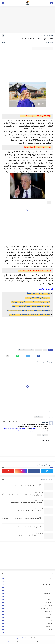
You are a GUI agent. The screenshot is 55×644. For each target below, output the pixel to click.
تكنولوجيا (27, 599)
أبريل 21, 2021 (38, 533)
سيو (27, 614)
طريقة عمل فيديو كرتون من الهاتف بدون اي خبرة (31, 535)
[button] (38, 356)
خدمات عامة (31, 350)
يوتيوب (27, 632)
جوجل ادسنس (27, 605)
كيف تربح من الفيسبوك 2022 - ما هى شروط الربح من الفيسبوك (27, 502)
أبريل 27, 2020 (38, 484)
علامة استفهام (22, 350)
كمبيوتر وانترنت (27, 626)
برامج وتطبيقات (27, 593)
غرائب (27, 620)
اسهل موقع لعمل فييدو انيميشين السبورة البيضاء (30, 527)
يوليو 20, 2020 (38, 517)
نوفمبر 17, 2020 (38, 501)
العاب (27, 588)
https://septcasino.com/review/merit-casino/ (15, 428)
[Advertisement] (27, 19)
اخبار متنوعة (38, 350)
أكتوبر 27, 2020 (38, 492)
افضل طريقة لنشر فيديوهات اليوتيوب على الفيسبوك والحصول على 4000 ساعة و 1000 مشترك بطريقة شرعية (22, 495)
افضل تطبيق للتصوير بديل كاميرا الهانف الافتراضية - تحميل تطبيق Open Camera (22, 519)
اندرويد (27, 590)
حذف (39, 435)
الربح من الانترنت (27, 585)
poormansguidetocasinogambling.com (39, 432)
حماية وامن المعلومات (27, 608)
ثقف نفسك (27, 602)
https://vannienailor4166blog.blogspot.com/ (16, 430)
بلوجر (27, 596)
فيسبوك (27, 623)
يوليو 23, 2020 (38, 525)
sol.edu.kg (34, 428)
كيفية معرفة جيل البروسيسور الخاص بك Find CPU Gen (29, 511)
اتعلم (43, 36)
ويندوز (27, 629)
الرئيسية (50, 36)
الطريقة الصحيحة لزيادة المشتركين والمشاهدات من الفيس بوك (27, 486)
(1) (3, 43)
